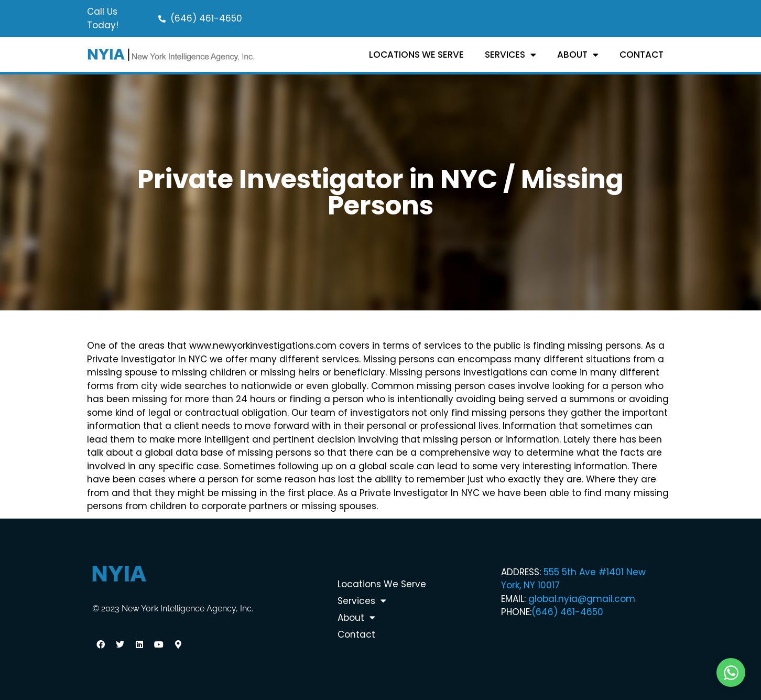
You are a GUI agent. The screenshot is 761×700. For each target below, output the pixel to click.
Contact (642, 55)
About (578, 55)
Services (510, 55)
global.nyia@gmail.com (582, 599)
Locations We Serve (416, 55)
